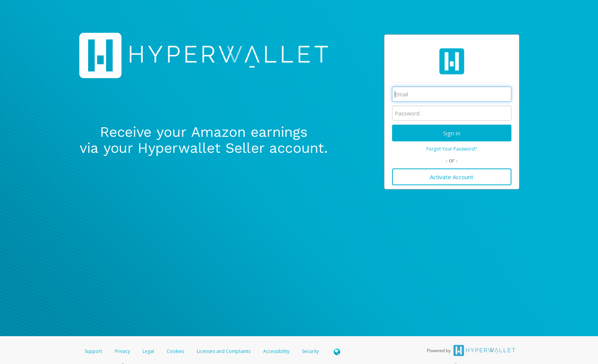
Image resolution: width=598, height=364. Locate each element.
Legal (148, 351)
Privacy (122, 351)
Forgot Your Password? (452, 149)
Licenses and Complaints (224, 351)
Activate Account (452, 177)
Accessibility (276, 351)
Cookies (175, 351)
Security (310, 351)
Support (93, 351)
